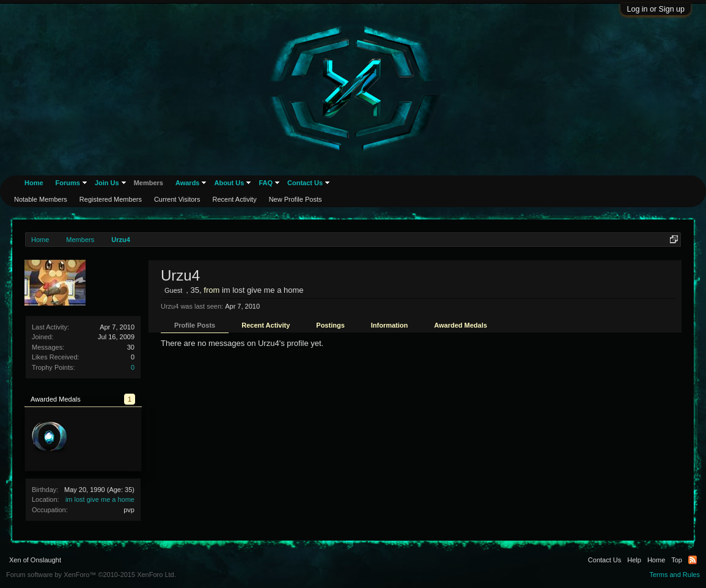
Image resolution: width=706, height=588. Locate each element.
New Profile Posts (296, 199)
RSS (693, 560)
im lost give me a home (100, 499)
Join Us (107, 183)
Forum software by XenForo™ (91, 575)
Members (149, 183)
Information (390, 325)
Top (677, 560)
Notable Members (41, 199)
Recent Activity (266, 325)
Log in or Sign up (656, 9)
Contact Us (305, 183)
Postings (330, 325)
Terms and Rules (675, 575)
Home (34, 183)
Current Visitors (177, 199)
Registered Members (111, 199)
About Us (229, 183)
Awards (188, 183)
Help (634, 560)
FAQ (266, 183)
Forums (68, 183)
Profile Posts (195, 325)
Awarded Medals (461, 325)
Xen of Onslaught (35, 560)
